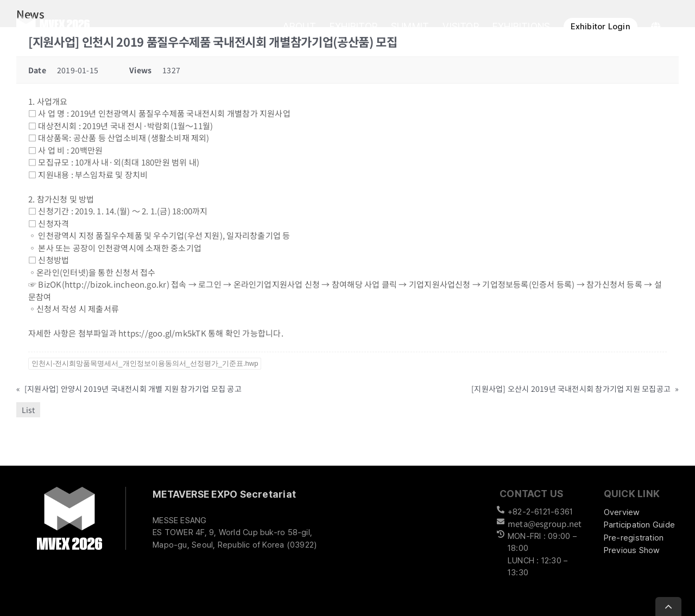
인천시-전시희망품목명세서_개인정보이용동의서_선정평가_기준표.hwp (145, 363)
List (28, 410)
